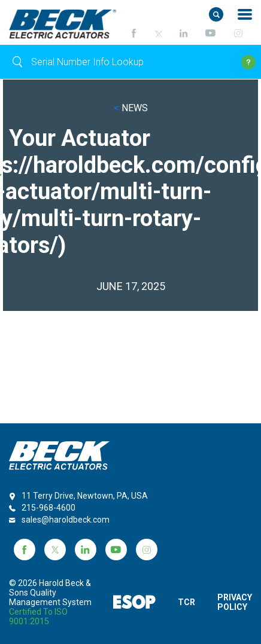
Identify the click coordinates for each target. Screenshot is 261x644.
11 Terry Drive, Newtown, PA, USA (85, 496)
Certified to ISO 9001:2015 (38, 616)
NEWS (131, 108)
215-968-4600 (48, 508)
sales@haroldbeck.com (66, 520)
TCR (186, 602)
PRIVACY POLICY (235, 602)
